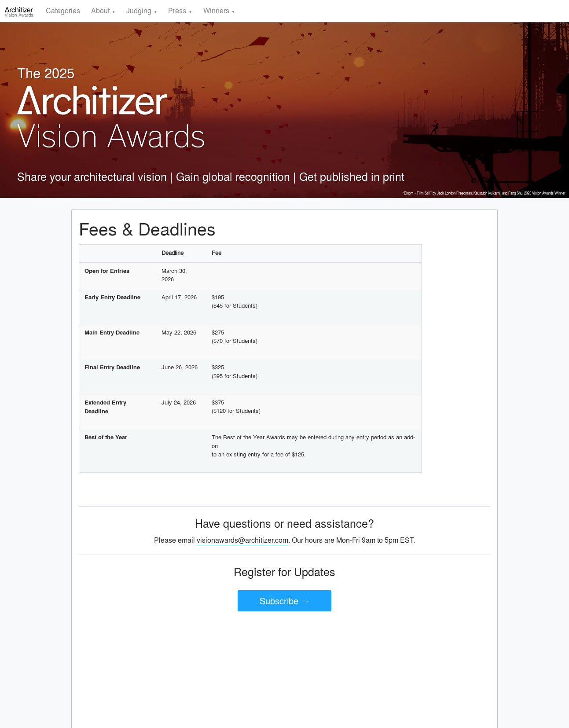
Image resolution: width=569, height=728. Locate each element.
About (100, 10)
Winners (216, 10)
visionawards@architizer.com (242, 540)
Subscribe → (285, 601)
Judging (139, 10)
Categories (63, 10)
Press (177, 10)
